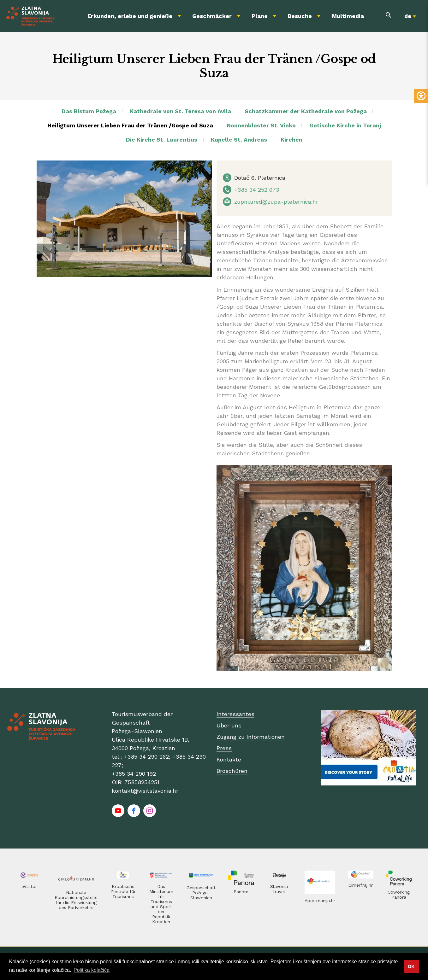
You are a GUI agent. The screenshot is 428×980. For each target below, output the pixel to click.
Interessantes (235, 714)
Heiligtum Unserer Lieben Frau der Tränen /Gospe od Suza (130, 125)
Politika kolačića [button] (92, 970)
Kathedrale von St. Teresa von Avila (180, 111)
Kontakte (229, 759)
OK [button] (411, 966)
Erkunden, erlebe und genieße (130, 16)
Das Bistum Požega (89, 111)
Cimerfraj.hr (361, 885)
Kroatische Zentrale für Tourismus (123, 891)
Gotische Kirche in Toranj (345, 125)
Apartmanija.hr (320, 901)
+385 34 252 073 (257, 190)
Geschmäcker (212, 16)
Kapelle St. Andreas (239, 140)
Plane (260, 16)
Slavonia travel (279, 889)
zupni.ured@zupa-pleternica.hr (276, 202)
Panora (241, 892)
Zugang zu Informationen (251, 737)
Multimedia (348, 16)
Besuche (300, 16)
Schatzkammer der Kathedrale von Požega (306, 111)
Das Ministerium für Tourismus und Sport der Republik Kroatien (161, 904)
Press (224, 748)
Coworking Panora (399, 895)
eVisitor (29, 886)
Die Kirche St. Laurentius (162, 140)
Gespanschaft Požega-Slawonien (201, 893)
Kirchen (291, 140)
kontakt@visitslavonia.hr (145, 791)
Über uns (229, 725)
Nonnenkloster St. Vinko (261, 125)
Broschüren (232, 771)
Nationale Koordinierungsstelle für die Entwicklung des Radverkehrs (76, 900)
